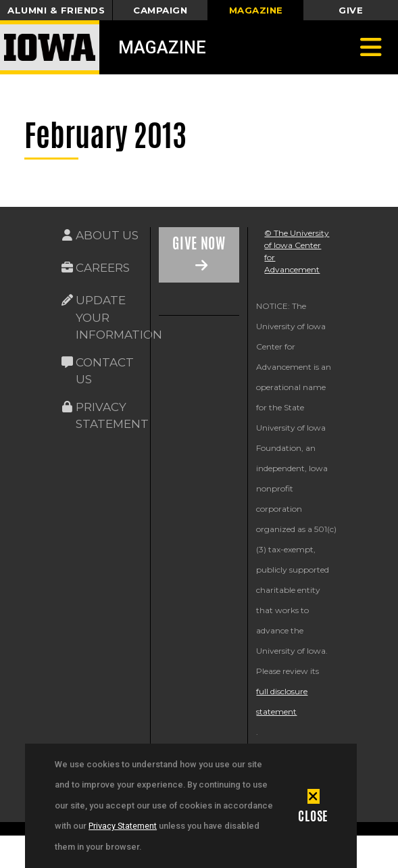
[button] (313, 806)
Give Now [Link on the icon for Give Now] (199, 243)
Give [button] (351, 10)
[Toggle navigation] (371, 47)
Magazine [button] (256, 10)
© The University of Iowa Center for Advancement (297, 251)
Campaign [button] (160, 10)
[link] (169, 360)
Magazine (162, 47)
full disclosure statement (282, 701)
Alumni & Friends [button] (56, 10)
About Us (107, 235)
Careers (103, 268)
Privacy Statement (123, 826)
